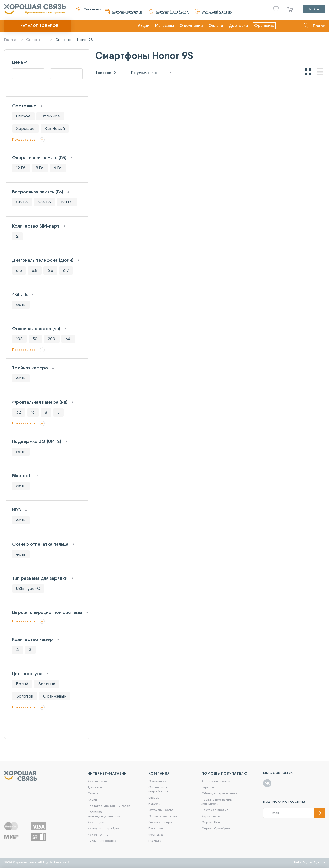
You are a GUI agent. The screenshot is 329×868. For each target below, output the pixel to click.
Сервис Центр (212, 822)
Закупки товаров (161, 822)
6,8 (35, 270)
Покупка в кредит (215, 810)
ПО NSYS (155, 841)
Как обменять (98, 834)
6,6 (50, 270)
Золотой (25, 696)
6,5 (19, 270)
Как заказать (97, 781)
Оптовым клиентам (163, 816)
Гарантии (209, 787)
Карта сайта (211, 816)
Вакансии (156, 828)
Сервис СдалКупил (216, 828)
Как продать (97, 822)
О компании (191, 26)
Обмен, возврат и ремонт (221, 793)
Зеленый (47, 684)
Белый (22, 684)
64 (68, 339)
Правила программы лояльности (217, 802)
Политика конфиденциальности (104, 814)
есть (21, 305)
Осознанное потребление (159, 789)
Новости (155, 804)
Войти (314, 9)
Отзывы (154, 797)
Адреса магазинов (216, 781)
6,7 (66, 270)
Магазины (164, 26)
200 (52, 339)
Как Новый (55, 128)
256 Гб (44, 202)
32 (19, 412)
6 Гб (58, 168)
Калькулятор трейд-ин (105, 828)
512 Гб (22, 202)
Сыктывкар (92, 9)
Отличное (50, 116)
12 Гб (21, 168)
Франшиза (264, 26)
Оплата (216, 26)
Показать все (24, 139)
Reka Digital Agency (309, 862)
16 (33, 412)
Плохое (23, 116)
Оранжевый (55, 696)
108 (19, 339)
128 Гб (67, 202)
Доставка (238, 26)
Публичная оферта (102, 841)
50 (35, 339)
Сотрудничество (161, 810)
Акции (144, 26)
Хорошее (25, 128)
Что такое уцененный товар (109, 806)
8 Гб (40, 168)
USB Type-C (28, 588)
